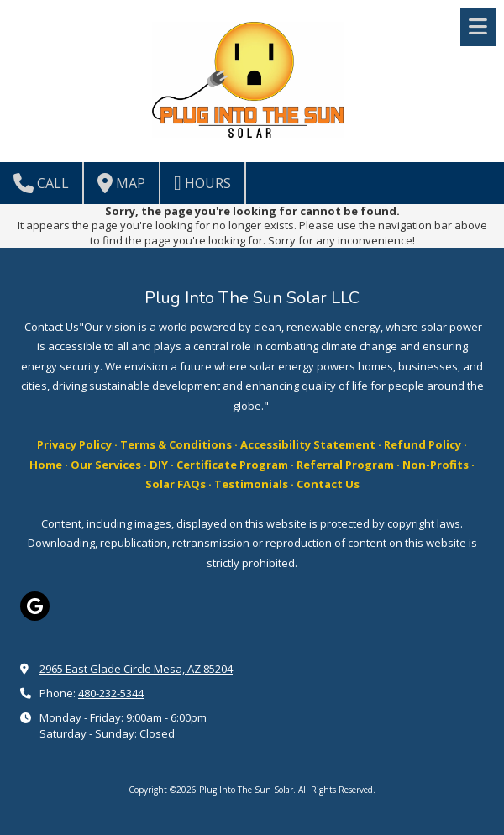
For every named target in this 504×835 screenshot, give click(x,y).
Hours (202, 183)
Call (41, 183)
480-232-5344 (111, 693)
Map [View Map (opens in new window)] (121, 183)
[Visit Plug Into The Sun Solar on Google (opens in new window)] (35, 606)
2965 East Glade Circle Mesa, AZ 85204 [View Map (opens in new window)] (136, 669)
